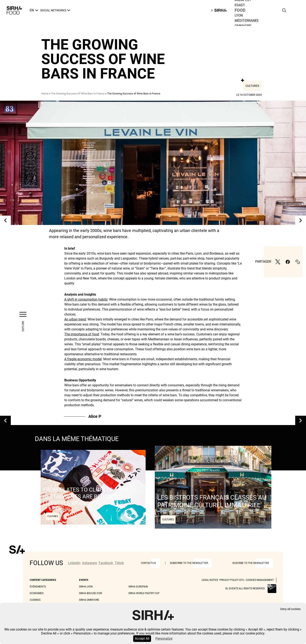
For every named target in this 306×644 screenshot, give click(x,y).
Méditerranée (247, 21)
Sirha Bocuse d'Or (90, 593)
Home (45, 94)
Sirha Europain (138, 587)
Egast (240, 5)
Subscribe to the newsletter (189, 563)
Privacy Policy (229, 580)
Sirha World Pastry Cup (144, 593)
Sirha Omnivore (89, 600)
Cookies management (260, 580)
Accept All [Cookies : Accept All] (142, 639)
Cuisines (35, 600)
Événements (38, 587)
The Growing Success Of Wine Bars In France (78, 94)
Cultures (252, 86)
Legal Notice (210, 580)
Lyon (239, 15)
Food (240, 10)
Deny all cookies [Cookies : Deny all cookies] (290, 609)
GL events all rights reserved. (245, 588)
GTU (242, 580)
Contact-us (148, 563)
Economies (37, 593)
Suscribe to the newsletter (251, 563)
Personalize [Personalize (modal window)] (164, 639)
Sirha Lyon (86, 587)
